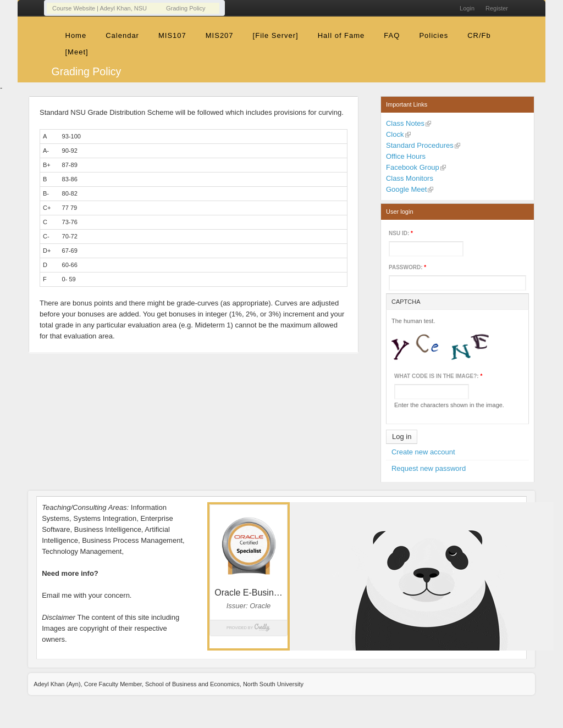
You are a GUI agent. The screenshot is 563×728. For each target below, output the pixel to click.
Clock (395, 134)
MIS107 (172, 35)
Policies (434, 35)
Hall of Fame (341, 35)
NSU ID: (401, 233)
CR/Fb (479, 35)
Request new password (429, 468)
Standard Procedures (420, 145)
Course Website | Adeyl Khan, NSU (100, 8)
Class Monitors (410, 178)
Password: (407, 267)
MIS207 (220, 35)
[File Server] (276, 35)
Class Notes (405, 123)
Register (497, 8)
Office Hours (406, 156)
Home (76, 35)
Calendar (122, 35)
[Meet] (77, 52)
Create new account (423, 452)
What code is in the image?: (438, 376)
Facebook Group (413, 167)
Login (467, 8)
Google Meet (406, 189)
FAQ (392, 35)
